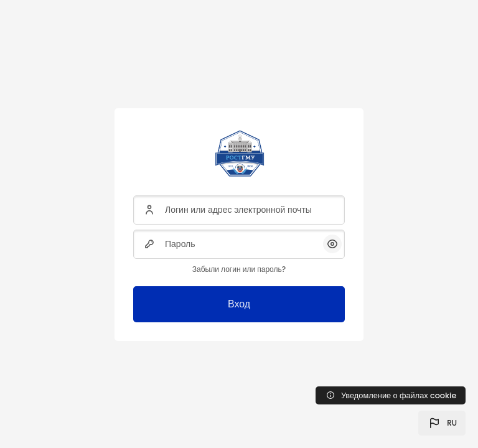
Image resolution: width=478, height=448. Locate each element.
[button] (442, 423)
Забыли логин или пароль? (239, 269)
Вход (239, 304)
